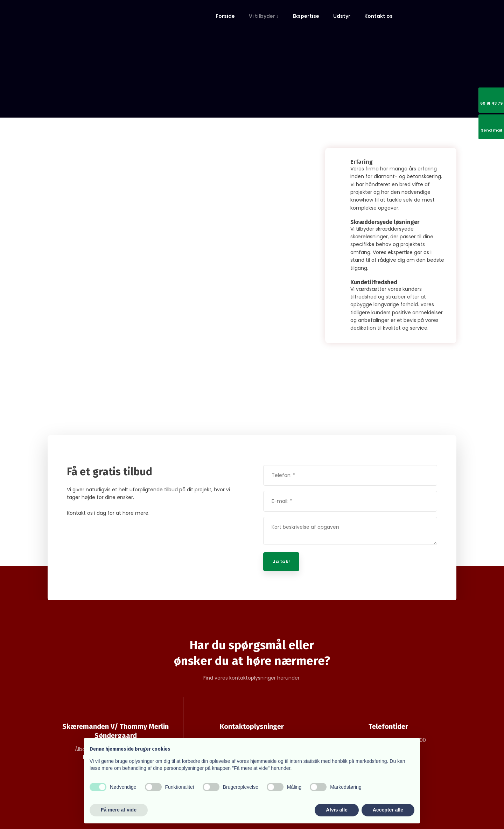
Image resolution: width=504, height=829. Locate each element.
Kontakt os (379, 16)
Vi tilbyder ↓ (264, 16)
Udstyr (342, 16)
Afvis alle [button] (337, 810)
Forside (225, 16)
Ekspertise (306, 16)
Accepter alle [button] (388, 810)
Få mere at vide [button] (119, 810)
